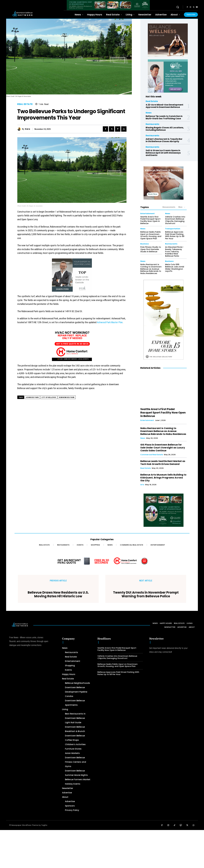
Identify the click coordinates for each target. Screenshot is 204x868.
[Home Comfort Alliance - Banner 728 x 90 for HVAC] (102, 561)
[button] (178, 7)
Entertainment (147, 214)
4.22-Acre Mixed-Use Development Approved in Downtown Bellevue (164, 106)
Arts (142, 485)
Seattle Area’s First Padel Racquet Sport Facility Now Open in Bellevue (150, 220)
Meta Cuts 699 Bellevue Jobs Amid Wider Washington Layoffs (175, 268)
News (149, 113)
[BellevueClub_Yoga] (168, 40)
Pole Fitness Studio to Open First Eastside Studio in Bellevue (151, 249)
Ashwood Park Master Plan (110, 322)
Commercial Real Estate (152, 455)
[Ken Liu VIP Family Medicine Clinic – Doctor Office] (168, 76)
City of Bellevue (49, 397)
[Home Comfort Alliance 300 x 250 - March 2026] (72, 346)
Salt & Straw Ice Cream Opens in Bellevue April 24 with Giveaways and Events (163, 153)
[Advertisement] (80, 849)
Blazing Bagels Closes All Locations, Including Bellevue (165, 129)
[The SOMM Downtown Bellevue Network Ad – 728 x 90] (108, 5)
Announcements (169, 207)
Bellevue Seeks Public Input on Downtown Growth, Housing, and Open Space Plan (151, 235)
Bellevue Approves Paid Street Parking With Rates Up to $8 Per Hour (175, 235)
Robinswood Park (67, 397)
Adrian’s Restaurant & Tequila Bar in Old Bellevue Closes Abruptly (164, 140)
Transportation (173, 229)
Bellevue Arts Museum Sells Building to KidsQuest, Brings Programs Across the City (163, 478)
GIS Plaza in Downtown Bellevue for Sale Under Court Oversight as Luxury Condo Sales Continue (163, 448)
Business (145, 244)
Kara (27, 129)
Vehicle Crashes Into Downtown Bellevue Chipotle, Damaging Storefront (175, 220)
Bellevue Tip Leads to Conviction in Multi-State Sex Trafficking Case (164, 117)
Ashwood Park (32, 397)
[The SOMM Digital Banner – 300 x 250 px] (164, 510)
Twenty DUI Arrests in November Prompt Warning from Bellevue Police (146, 595)
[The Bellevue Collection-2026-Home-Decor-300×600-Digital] (164, 320)
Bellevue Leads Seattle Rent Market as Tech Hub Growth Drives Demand (163, 463)
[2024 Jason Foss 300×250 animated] (72, 276)
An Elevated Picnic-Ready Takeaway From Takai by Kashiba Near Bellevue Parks (174, 252)
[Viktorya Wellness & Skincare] (164, 183)
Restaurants (152, 124)
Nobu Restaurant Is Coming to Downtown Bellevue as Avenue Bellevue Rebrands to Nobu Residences (151, 269)
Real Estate (25, 104)
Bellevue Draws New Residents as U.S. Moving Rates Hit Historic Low (58, 595)
